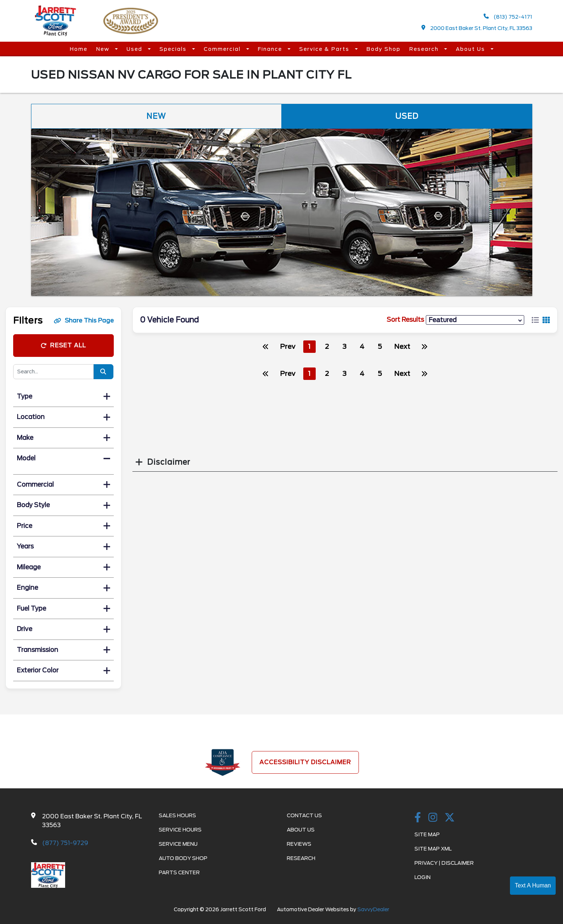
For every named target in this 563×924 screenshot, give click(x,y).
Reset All (63, 345)
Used (135, 49)
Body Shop (384, 49)
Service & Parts (325, 49)
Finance (271, 49)
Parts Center (179, 872)
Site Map (427, 834)
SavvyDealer (373, 909)
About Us (471, 49)
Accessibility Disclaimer (305, 762)
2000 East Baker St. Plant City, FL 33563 (477, 28)
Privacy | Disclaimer (444, 863)
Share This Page (84, 320)
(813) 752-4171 (508, 17)
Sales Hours (177, 815)
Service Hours (180, 830)
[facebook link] (418, 818)
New (104, 49)
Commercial (223, 49)
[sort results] (475, 320)
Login (423, 877)
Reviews (299, 844)
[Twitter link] (450, 818)
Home (79, 49)
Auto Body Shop (183, 858)
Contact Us (304, 815)
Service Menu (178, 844)
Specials (174, 49)
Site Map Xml (433, 849)
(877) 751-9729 (65, 843)
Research (425, 49)
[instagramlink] (433, 818)
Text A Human (533, 885)
